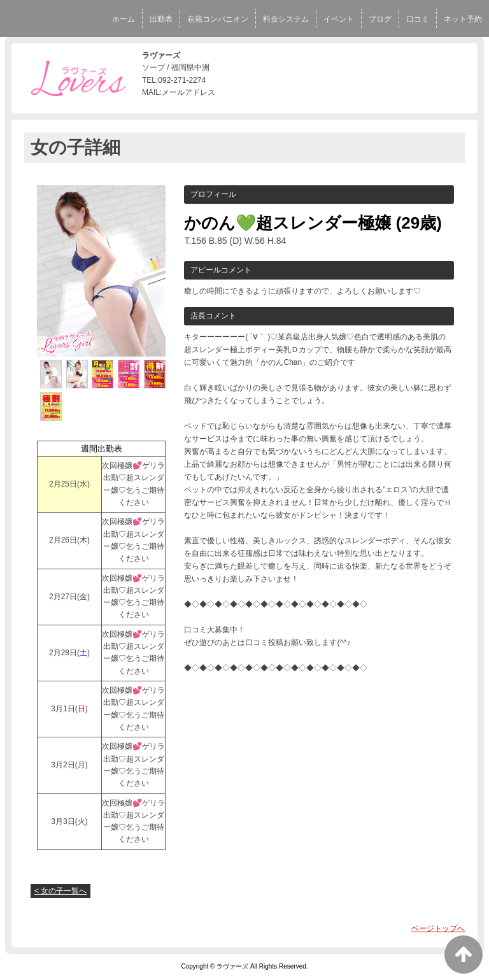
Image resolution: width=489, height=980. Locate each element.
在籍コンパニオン (218, 19)
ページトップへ (438, 928)
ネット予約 (463, 19)
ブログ (380, 19)
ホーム (124, 19)
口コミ (418, 19)
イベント (339, 19)
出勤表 (161, 19)
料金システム (286, 19)
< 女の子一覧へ (60, 891)
